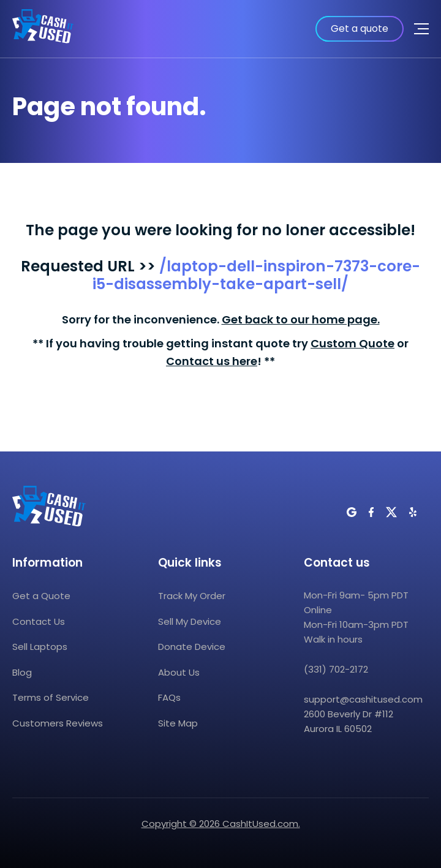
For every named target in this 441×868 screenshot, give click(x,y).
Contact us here (212, 361)
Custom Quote (352, 343)
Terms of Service (51, 697)
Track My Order (192, 596)
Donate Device (192, 647)
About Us (179, 672)
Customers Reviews (58, 723)
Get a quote (360, 28)
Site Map (178, 723)
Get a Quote (41, 596)
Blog (22, 672)
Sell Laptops (40, 647)
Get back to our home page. (301, 319)
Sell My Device (190, 621)
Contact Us (39, 621)
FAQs (169, 697)
